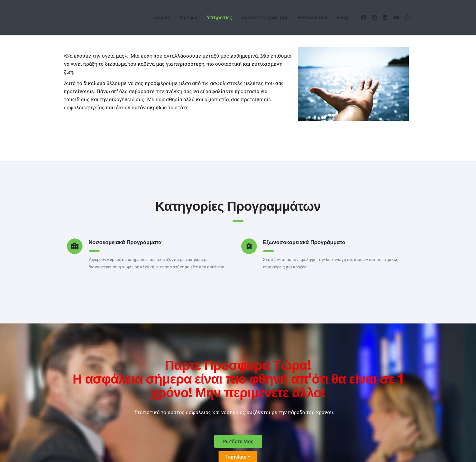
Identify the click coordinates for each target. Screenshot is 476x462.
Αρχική (162, 17)
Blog (343, 17)
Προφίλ (189, 17)
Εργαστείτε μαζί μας (265, 17)
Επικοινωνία (313, 17)
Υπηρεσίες (219, 17)
